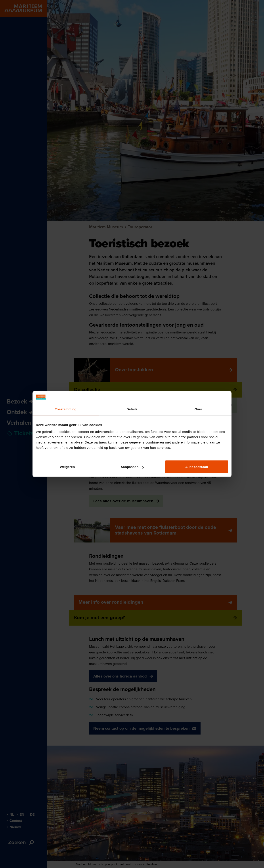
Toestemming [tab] (66, 409)
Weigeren (67, 467)
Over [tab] (198, 409)
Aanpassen (132, 467)
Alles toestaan (197, 467)
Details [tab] (132, 409)
